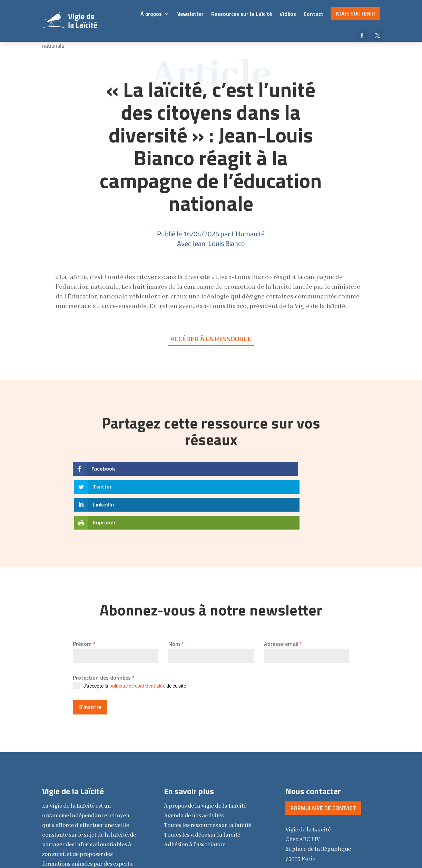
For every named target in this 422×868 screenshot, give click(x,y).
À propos (151, 14)
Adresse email (283, 590)
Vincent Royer (283, 851)
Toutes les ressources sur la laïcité (208, 768)
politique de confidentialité (137, 632)
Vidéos (288, 14)
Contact (313, 14)
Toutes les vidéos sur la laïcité (202, 778)
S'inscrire (90, 653)
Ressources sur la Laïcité (242, 14)
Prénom (84, 590)
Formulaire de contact (323, 751)
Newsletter (190, 14)
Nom (176, 590)
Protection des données (104, 623)
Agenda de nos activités (194, 759)
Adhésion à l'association (195, 788)
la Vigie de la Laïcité (205, 749)
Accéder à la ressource (211, 339)
